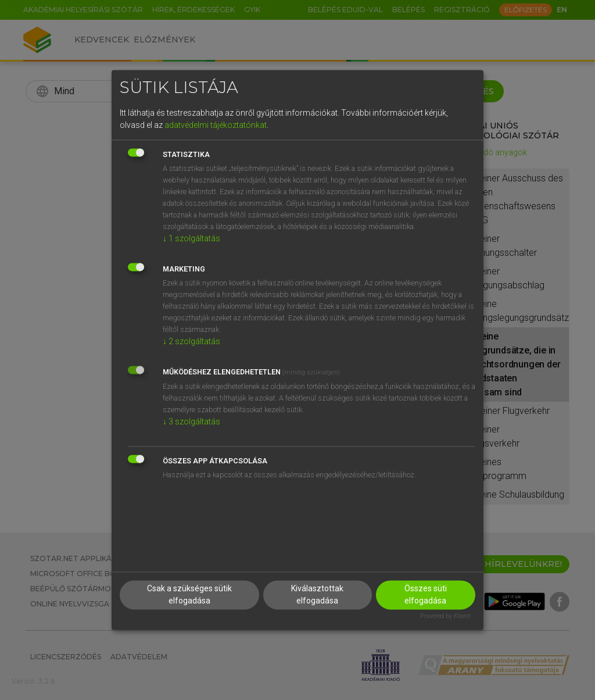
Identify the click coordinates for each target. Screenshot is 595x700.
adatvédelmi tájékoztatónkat (216, 125)
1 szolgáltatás (191, 238)
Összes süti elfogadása (426, 595)
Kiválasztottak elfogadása (317, 595)
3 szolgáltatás (191, 422)
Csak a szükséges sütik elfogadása (189, 595)
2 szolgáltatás (191, 341)
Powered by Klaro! (445, 617)
